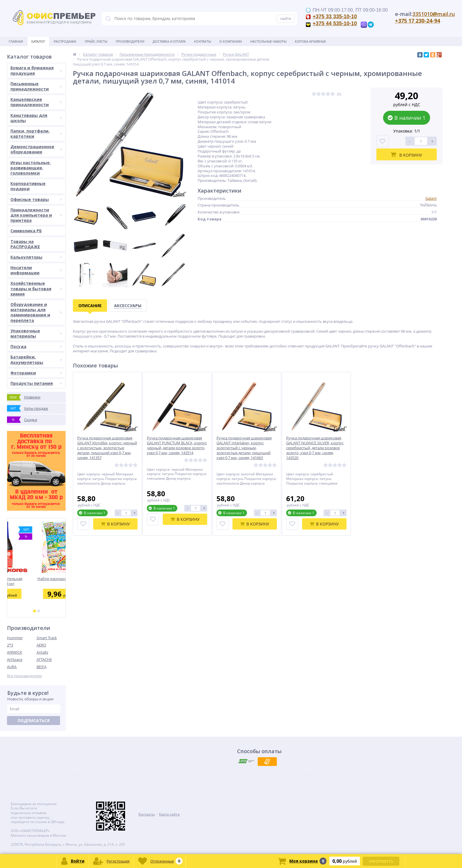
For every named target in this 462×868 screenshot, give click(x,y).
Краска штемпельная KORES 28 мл (36, 581)
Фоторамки (36, 373)
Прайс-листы (96, 41)
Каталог (38, 41)
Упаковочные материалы (36, 333)
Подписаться (34, 721)
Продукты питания (36, 383)
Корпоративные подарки (28, 186)
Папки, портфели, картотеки (36, 134)
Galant (431, 198)
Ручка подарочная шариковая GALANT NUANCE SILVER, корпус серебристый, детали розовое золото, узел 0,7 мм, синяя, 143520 (315, 448)
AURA (12, 667)
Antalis (42, 652)
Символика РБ (26, 231)
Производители (130, 41)
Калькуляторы (36, 257)
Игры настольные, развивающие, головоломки (31, 168)
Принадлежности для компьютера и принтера (36, 215)
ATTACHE (44, 659)
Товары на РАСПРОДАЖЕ (25, 244)
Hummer (15, 638)
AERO (41, 645)
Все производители (24, 676)
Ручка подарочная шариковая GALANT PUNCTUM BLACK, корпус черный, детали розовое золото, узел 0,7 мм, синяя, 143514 (177, 445)
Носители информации (36, 270)
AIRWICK (15, 652)
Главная (16, 41)
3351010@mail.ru (434, 14)
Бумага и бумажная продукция (36, 70)
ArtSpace (15, 659)
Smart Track (47, 638)
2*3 (10, 645)
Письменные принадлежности (36, 86)
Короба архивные (310, 41)
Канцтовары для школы (36, 118)
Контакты (203, 41)
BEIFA (41, 667)
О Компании (231, 41)
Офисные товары (36, 199)
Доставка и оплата (169, 41)
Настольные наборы (268, 41)
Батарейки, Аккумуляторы (36, 359)
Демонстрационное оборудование (36, 149)
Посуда (36, 346)
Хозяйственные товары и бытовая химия (36, 288)
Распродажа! (65, 41)
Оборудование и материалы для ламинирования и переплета (36, 312)
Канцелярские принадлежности (36, 102)
